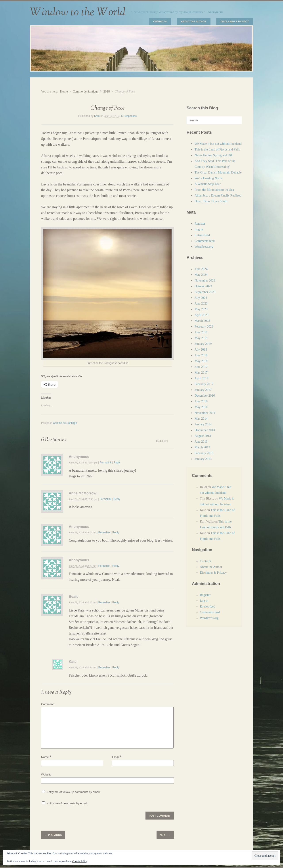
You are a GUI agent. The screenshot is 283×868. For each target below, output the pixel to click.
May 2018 (201, 361)
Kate (97, 116)
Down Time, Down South (211, 201)
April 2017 (202, 378)
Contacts (160, 21)
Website (46, 774)
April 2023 (202, 315)
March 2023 (202, 321)
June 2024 (201, 269)
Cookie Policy (80, 861)
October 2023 (203, 286)
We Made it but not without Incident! (218, 144)
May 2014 (201, 419)
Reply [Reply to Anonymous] (117, 463)
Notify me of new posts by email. (67, 803)
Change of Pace (107, 108)
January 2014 (203, 424)
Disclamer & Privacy (235, 21)
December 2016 (205, 395)
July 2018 (201, 349)
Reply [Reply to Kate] (116, 667)
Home (64, 91)
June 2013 (201, 442)
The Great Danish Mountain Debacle (218, 172)
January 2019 (203, 344)
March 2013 (202, 447)
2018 (107, 91)
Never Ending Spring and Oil (213, 155)
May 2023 (201, 309)
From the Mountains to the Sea (214, 190)
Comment (47, 704)
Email (117, 757)
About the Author (194, 21)
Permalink (106, 463)
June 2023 (201, 303)
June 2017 (201, 367)
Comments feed (205, 241)
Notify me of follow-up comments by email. (73, 792)
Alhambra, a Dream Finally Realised (218, 195)
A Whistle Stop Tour (208, 184)
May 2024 (201, 275)
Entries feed (202, 235)
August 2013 (203, 436)
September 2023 (205, 292)
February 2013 (204, 453)
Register (200, 224)
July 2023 (201, 298)
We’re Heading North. (209, 178)
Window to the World (78, 12)
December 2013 (205, 430)
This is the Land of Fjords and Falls (217, 149)
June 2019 (201, 332)
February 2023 (204, 326)
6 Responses (129, 116)
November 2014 (205, 413)
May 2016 (201, 407)
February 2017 (204, 384)
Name (46, 757)
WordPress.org (204, 247)
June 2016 (201, 401)
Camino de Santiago (86, 91)
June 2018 (201, 355)
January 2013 (203, 459)
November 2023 (205, 280)
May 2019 (201, 338)
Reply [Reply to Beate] (116, 602)
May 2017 (201, 372)
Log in (199, 229)
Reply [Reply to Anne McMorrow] (117, 499)
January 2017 (203, 390)
